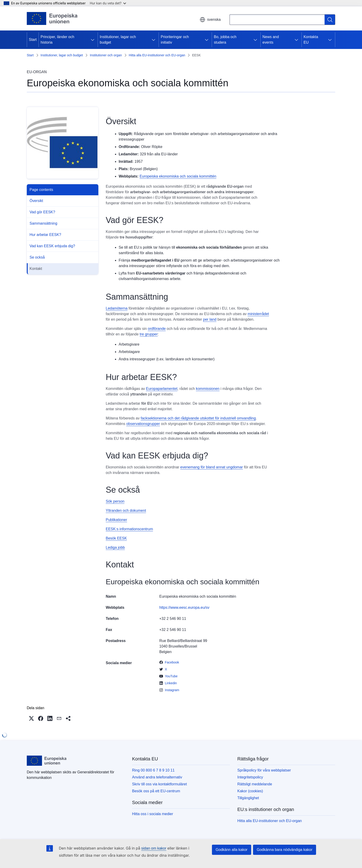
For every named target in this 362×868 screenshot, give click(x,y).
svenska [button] (210, 20)
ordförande (157, 329)
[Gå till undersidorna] (93, 40)
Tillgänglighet (248, 798)
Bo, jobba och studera (225, 40)
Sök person (115, 501)
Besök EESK (116, 538)
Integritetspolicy (250, 777)
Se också (37, 257)
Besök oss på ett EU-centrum (156, 791)
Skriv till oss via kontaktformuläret (159, 784)
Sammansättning (43, 223)
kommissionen (208, 389)
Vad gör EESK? (42, 212)
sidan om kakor (154, 848)
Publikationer (116, 520)
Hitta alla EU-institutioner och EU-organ (157, 55)
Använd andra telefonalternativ (157, 777)
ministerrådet (258, 314)
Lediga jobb (115, 547)
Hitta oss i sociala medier (153, 814)
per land (210, 319)
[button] (31, 718)
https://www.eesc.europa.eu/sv (184, 607)
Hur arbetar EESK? (45, 235)
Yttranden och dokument (126, 511)
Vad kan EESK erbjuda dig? (52, 246)
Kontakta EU (311, 40)
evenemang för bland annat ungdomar (212, 467)
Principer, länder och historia (57, 40)
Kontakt (36, 269)
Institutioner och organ (106, 55)
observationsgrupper (143, 424)
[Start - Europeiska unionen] (52, 18)
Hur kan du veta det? (108, 3)
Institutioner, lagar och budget (118, 40)
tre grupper (149, 334)
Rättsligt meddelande (255, 784)
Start (33, 40)
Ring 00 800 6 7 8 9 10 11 (153, 770)
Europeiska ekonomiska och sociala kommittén (178, 176)
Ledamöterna (117, 308)
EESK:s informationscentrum (129, 529)
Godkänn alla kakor (232, 850)
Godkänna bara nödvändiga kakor (285, 850)
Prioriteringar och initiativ (175, 40)
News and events (271, 40)
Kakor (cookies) (250, 791)
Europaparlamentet (162, 389)
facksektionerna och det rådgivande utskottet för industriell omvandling (198, 418)
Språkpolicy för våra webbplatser (264, 770)
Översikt (36, 201)
